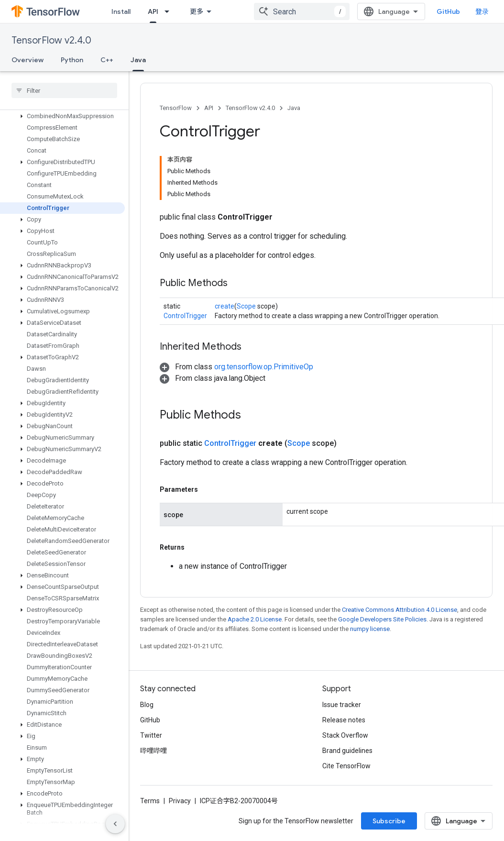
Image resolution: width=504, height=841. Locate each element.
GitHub (448, 11)
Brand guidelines (347, 751)
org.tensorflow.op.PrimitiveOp (264, 367)
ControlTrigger (185, 316)
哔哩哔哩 (153, 751)
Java (294, 108)
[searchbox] (64, 90)
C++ (107, 60)
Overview (27, 60)
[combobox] (302, 11)
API (209, 108)
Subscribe (389, 821)
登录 (482, 11)
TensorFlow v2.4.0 (51, 40)
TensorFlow (176, 108)
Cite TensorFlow (346, 766)
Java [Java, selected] (138, 60)
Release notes (344, 720)
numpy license (370, 629)
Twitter (151, 735)
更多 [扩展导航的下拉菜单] (197, 11)
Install (121, 11)
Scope (246, 306)
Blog (147, 705)
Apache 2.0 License (255, 619)
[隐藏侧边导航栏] (115, 824)
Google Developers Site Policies (382, 619)
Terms (150, 801)
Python (72, 60)
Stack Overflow (345, 735)
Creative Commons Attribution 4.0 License (400, 610)
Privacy (180, 801)
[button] (62, 116)
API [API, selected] (153, 11)
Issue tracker (342, 705)
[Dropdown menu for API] (170, 11)
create (225, 306)
